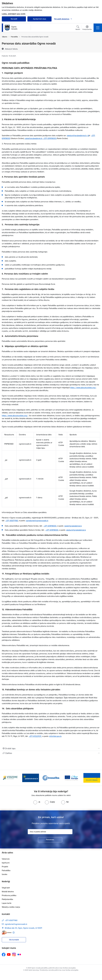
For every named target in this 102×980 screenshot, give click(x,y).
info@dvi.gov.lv (55, 736)
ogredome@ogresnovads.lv (37, 521)
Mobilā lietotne (8, 892)
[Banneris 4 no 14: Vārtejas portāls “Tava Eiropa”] (71, 778)
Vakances (6, 859)
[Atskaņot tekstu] (11, 49)
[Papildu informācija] (14, 933)
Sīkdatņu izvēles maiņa (11, 907)
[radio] (37, 802)
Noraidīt (14, 19)
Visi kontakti (14, 940)
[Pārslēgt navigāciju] (98, 28)
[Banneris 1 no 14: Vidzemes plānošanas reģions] (10, 778)
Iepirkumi (6, 863)
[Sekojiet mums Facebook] (4, 955)
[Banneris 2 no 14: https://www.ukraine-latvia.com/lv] (31, 778)
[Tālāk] (97, 778)
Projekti (5, 867)
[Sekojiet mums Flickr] (19, 954)
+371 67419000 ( (50, 138)
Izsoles (5, 874)
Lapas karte (7, 903)
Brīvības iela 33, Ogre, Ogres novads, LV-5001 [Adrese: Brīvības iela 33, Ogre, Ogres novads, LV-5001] (24, 928)
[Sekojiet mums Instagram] (14, 954)
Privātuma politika (9, 895)
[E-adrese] (7, 933)
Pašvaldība (6, 870)
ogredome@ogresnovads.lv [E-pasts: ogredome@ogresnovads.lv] (16, 924)
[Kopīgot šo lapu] (51, 753)
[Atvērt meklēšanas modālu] (78, 28)
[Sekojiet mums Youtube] (9, 954)
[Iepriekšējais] (5, 778)
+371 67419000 (50, 526)
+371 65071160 (12, 521)
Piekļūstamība (7, 899)
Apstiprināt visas (40, 19)
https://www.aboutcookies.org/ (83, 388)
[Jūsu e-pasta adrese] (50, 832)
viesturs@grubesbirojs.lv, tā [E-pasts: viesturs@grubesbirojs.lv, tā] (78, 135)
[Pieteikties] (50, 840)
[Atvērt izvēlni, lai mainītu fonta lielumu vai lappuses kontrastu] (87, 28)
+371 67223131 (35, 736)
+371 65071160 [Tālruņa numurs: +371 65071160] (11, 920)
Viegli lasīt (6, 888)
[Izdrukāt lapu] (51, 748)
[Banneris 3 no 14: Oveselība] (51, 778)
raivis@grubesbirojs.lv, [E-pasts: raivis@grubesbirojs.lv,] (34, 138)
